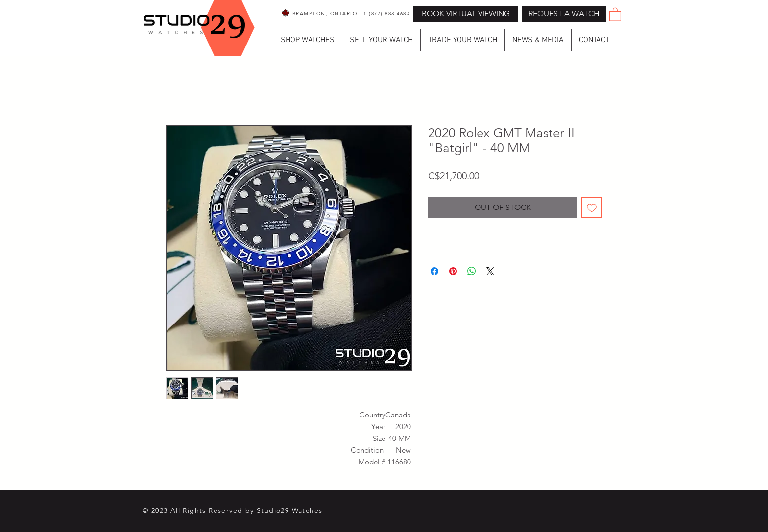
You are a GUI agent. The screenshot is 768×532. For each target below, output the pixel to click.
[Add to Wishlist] (592, 208)
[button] (564, 14)
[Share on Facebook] (434, 271)
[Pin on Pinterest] (453, 271)
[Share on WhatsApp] (472, 271)
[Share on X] (490, 271)
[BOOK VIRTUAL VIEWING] (466, 14)
